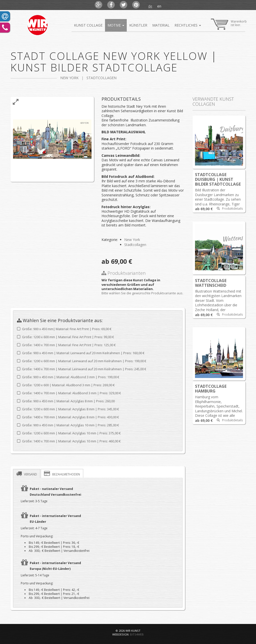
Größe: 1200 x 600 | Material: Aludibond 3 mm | (66, 385)
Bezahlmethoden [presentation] (62, 474)
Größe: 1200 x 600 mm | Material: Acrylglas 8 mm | (68, 409)
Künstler (138, 25)
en (159, 6)
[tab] (27, 474)
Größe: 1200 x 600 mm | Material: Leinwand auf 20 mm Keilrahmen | (82, 361)
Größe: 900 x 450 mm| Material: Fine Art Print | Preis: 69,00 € (64, 329)
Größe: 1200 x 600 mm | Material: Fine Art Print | (65, 337)
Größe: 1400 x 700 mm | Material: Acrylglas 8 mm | (68, 417)
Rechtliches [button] (189, 27)
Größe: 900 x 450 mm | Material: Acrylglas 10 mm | (68, 425)
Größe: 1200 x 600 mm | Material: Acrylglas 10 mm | (69, 433)
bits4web (137, 634)
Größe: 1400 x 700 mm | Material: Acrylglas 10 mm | (69, 441)
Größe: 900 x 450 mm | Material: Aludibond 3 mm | (68, 377)
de (150, 6)
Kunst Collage (88, 25)
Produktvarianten (124, 273)
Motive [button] (116, 25)
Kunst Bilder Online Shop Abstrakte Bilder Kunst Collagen (37, 25)
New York (69, 78)
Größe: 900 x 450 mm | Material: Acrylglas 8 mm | (66, 401)
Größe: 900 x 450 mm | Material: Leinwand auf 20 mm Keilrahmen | (81, 353)
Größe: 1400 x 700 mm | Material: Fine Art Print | (66, 345)
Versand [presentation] (27, 474)
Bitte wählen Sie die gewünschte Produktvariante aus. (142, 293)
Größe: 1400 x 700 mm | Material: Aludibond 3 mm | (69, 393)
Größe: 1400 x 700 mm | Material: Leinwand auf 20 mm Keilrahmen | (82, 369)
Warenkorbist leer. (229, 23)
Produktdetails (230, 209)
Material (161, 25)
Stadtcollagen (101, 78)
